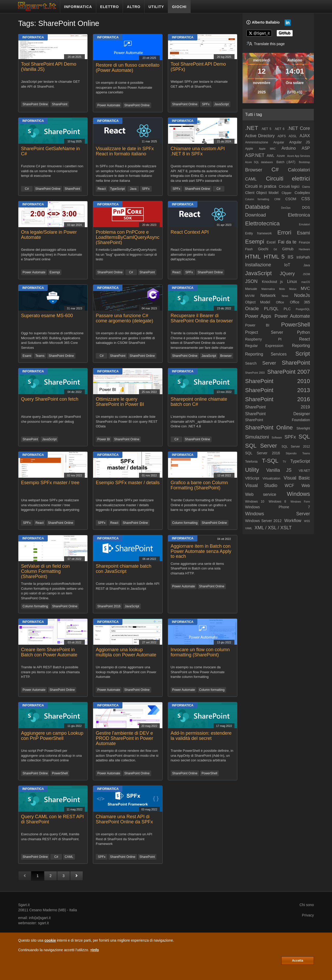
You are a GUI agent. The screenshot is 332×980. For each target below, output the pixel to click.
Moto (282, 289)
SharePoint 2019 (278, 407)
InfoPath (303, 257)
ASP (306, 148)
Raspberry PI (263, 339)
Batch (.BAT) (286, 162)
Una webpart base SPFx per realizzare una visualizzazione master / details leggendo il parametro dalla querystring (125, 505)
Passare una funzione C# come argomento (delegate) (124, 318)
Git (275, 249)
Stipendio (291, 453)
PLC (287, 309)
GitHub (288, 249)
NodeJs (302, 295)
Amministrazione (257, 142)
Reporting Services (266, 354)
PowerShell (60, 773)
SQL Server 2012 (296, 447)
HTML (253, 257)
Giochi (263, 249)
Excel (271, 242)
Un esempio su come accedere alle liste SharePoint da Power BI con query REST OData (127, 421)
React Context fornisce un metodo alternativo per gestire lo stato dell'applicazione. (196, 254)
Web (306, 486)
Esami (27, 356)
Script (303, 354)
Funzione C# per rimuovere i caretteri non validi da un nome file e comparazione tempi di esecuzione (52, 171)
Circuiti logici (289, 186)
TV (284, 462)
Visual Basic (297, 478)
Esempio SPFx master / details (128, 483)
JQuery (287, 274)
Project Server (264, 332)
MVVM (250, 296)
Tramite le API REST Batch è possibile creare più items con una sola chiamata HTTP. (50, 672)
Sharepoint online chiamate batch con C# (199, 402)
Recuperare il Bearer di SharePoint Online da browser (202, 318)
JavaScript (222, 104)
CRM (277, 199)
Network (268, 296)
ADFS (282, 136)
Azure (281, 156)
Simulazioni (257, 437)
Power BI (104, 439)
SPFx (206, 104)
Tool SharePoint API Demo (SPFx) (198, 67)
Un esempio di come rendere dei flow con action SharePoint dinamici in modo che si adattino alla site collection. (127, 755)
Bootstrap (304, 162)
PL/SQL (271, 309)
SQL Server (261, 446)
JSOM (306, 274)
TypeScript (117, 189)
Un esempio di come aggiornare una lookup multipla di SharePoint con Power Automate (126, 672)
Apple (249, 149)
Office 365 (300, 302)
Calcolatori (299, 170)
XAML (249, 528)
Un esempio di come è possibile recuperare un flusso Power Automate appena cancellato (124, 87)
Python (303, 332)
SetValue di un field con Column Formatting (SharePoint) (45, 571)
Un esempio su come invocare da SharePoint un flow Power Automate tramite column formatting (198, 672)
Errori (284, 232)
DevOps (286, 208)
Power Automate (109, 105)
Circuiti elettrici (288, 179)
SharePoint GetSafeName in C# (50, 151)
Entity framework (258, 233)
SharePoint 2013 (278, 390)
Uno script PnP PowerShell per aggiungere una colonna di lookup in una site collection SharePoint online (51, 755)
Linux (292, 282)
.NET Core (299, 128)
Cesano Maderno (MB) (48, 910)
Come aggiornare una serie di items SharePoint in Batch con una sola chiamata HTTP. (197, 568)
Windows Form (300, 502)
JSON (251, 281)
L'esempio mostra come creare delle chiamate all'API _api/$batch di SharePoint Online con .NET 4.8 (202, 421)
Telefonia (251, 462)
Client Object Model (262, 193)
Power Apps (258, 316)
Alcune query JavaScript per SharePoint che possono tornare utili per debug (51, 419)
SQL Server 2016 (262, 453)
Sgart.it (24, 905)
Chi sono (307, 905)
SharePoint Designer (278, 414)
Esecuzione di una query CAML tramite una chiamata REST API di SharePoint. (50, 837)
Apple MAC (267, 149)
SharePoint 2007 (289, 372)
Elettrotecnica (262, 223)
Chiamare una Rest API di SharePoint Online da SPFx (124, 819)
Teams (40, 356)
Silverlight (303, 428)
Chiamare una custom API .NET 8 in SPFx (198, 151)
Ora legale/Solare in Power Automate (49, 235)
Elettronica (299, 215)
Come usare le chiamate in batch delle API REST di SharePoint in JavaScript (127, 586)
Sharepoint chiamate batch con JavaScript (123, 569)
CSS (306, 199)
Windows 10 (255, 502)
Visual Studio (261, 485)
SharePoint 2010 (278, 381)
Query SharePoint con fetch (50, 399)
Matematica (268, 289)
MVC (305, 289)
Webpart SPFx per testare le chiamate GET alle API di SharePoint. (199, 84)
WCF (289, 486)
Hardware (304, 249)
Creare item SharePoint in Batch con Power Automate (49, 652)
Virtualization (271, 478)
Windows (298, 494)
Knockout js (272, 282)
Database (257, 207)
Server (269, 363)
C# (27, 189)
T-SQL (270, 461)
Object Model (258, 302)
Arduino (289, 148)
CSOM (291, 199)
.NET (252, 128)
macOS (306, 282)
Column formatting (185, 523)
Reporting (301, 346)
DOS (306, 207)
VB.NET (304, 471)
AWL (271, 156)
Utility (252, 470)
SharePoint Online (35, 104)
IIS (290, 257)
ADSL (293, 136)
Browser (226, 356)
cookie (50, 940)
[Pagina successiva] (77, 876)
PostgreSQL (303, 309)
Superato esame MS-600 (47, 316)
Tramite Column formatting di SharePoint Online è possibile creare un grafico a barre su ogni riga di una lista (201, 505)
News (285, 296)
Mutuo (293, 289)
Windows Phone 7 (278, 507)
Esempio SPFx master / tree (50, 483)
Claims (306, 187)
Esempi (55, 272)
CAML (69, 857)
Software (277, 438)
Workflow (293, 521)
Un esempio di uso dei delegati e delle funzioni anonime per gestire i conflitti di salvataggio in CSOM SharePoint (125, 338)
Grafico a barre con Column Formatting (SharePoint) (199, 485)
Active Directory (260, 136)
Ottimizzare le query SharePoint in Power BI (120, 402)
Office (280, 302)
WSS (307, 521)
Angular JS (300, 142)
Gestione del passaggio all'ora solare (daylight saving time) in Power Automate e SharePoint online (52, 254)
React (102, 189)
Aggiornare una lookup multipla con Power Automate (126, 652)
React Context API (190, 232)
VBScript (252, 478)
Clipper (287, 193)
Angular (279, 142)
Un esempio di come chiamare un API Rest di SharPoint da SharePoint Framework (124, 839)
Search (251, 363)
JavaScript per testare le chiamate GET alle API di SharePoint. (50, 84)
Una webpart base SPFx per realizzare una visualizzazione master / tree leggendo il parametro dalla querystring (50, 505)
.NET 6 (279, 129)
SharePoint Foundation (278, 420)
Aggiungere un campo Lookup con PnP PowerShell (52, 736)
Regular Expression (264, 346)
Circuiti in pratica (261, 186)
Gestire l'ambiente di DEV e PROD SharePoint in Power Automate (124, 738)
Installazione (258, 265)
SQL (304, 437)
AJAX (305, 136)
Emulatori (305, 224)
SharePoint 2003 (255, 373)
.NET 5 (266, 129)
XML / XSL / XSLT (273, 528)
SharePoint (60, 104)
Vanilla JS (279, 470)
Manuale (251, 289)
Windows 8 (277, 502)
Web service (261, 494)
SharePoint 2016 (109, 606)
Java (133, 189)
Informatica (33, 37)
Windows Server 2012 (263, 521)
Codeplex (302, 193)
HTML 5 (274, 257)
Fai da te (287, 242)
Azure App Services (299, 156)
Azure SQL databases (259, 162)
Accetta (298, 961)
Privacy (308, 915)
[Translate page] (266, 44)
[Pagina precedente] (25, 876)
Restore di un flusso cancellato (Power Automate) (127, 68)
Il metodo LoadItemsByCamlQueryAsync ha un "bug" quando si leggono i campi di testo (126, 254)
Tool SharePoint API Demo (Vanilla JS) (49, 67)
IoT (287, 265)
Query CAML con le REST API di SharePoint (52, 819)
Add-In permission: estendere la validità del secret (201, 736)
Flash (249, 249)
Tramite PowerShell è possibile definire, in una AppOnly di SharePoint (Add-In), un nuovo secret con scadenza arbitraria (202, 755)
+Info (94, 950)
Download (255, 215)
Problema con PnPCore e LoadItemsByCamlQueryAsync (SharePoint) (127, 237)
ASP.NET (255, 155)
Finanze (304, 242)
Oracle (252, 309)
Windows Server (278, 514)
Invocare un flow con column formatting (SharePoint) (200, 652)
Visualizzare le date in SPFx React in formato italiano (125, 151)
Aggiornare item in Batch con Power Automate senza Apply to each (201, 551)
